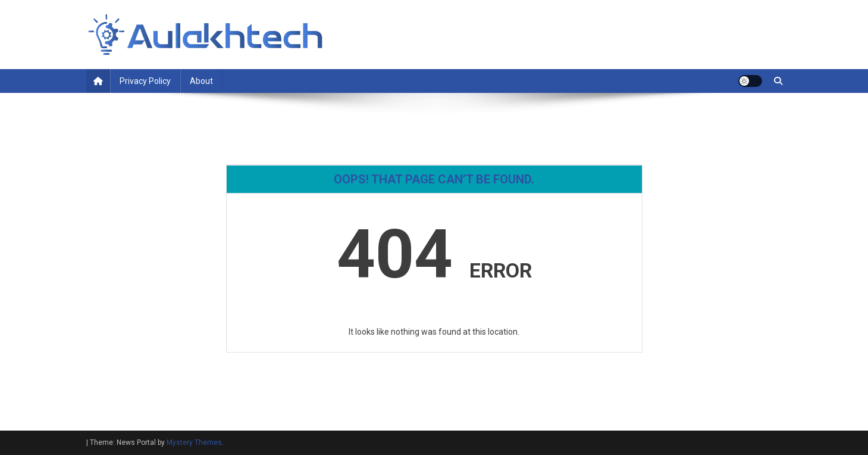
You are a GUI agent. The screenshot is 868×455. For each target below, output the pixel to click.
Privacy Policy (145, 81)
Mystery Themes (194, 442)
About (201, 81)
